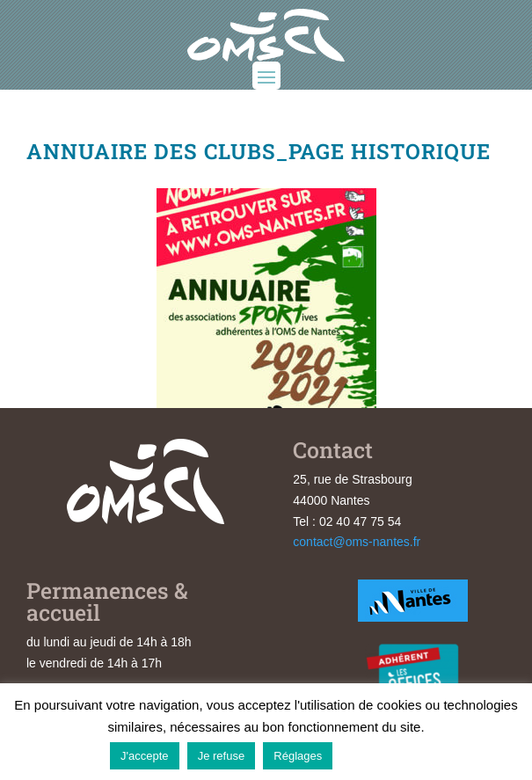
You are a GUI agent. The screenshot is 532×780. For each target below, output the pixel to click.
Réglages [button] (298, 756)
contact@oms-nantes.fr (357, 542)
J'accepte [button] (145, 756)
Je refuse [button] (221, 756)
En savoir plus (381, 755)
